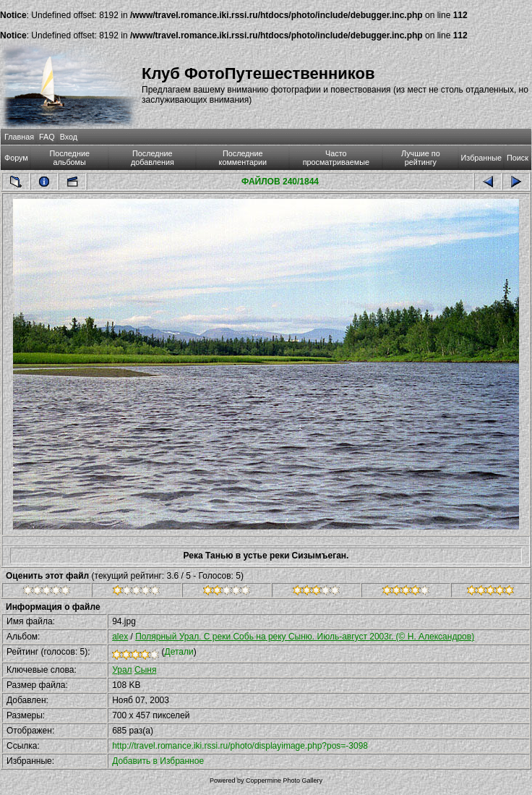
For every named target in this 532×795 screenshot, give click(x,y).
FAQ (47, 137)
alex (120, 637)
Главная (19, 137)
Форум (16, 158)
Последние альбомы (69, 158)
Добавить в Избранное (158, 761)
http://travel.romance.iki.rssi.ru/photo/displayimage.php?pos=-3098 (240, 746)
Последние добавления (153, 158)
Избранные (481, 158)
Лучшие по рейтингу (421, 158)
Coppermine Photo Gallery (284, 781)
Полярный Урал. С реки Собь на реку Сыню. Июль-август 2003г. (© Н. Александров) (305, 637)
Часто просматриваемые (336, 158)
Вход (69, 137)
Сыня (145, 670)
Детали (179, 652)
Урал (122, 670)
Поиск (518, 158)
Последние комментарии (243, 158)
